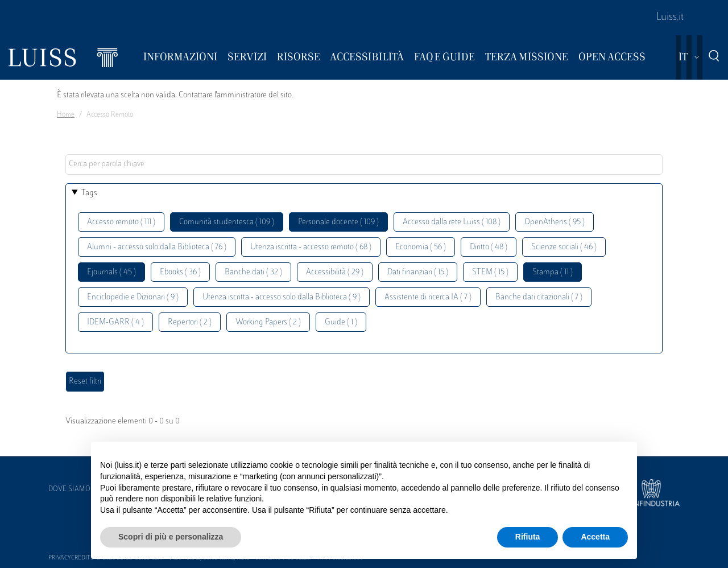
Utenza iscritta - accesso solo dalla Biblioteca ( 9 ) (282, 297)
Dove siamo (69, 489)
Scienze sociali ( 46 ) (564, 247)
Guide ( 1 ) (341, 322)
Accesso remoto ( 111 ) (121, 222)
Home (66, 115)
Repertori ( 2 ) (190, 322)
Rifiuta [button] (528, 537)
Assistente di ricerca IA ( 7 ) (428, 297)
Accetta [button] (595, 537)
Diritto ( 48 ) (489, 247)
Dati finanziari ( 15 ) (418, 272)
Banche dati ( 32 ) (253, 272)
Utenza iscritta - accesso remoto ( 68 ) (311, 247)
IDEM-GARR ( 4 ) (115, 322)
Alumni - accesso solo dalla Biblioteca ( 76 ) (157, 247)
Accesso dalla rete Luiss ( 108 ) (452, 222)
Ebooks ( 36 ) (180, 272)
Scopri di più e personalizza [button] (171, 537)
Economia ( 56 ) (421, 247)
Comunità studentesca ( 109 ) (227, 222)
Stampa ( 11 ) (553, 272)
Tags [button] (89, 193)
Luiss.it (670, 18)
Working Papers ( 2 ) (268, 322)
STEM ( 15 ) (490, 272)
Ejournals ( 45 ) (111, 272)
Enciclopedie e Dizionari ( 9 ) (133, 297)
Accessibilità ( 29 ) (335, 272)
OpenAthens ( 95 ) (555, 222)
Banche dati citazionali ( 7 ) (539, 297)
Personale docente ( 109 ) (338, 222)
